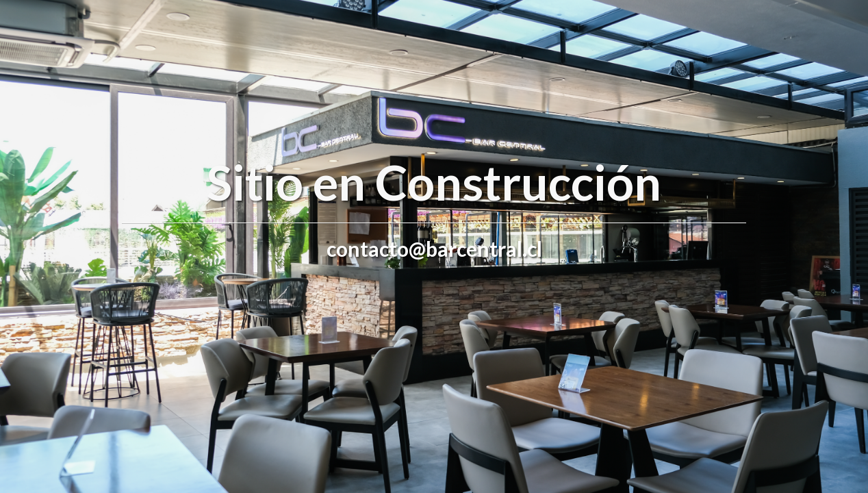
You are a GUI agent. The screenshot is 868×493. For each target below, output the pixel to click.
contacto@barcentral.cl (434, 249)
